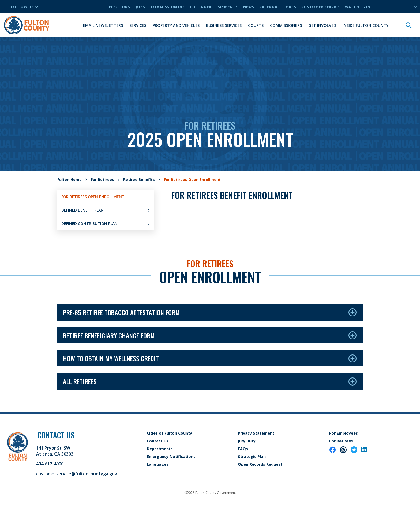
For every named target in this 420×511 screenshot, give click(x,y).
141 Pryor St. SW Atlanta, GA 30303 (55, 451)
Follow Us (25, 7)
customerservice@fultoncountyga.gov (77, 474)
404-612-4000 (50, 464)
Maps (291, 7)
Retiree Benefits (139, 179)
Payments (227, 7)
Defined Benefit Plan (82, 210)
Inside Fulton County (365, 25)
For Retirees (102, 179)
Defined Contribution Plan (89, 223)
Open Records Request (260, 464)
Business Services (224, 25)
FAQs (243, 449)
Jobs (141, 7)
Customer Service (321, 7)
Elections (120, 7)
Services (138, 25)
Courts (256, 25)
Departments (160, 449)
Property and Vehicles (176, 25)
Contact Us (158, 441)
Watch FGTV (358, 7)
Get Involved (322, 25)
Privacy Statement (256, 433)
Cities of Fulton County (169, 433)
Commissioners (286, 25)
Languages (158, 464)
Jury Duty (247, 441)
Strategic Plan (252, 456)
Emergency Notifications (171, 456)
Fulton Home (70, 179)
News (249, 7)
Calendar (270, 7)
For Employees (344, 433)
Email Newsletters (103, 25)
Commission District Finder (181, 7)
